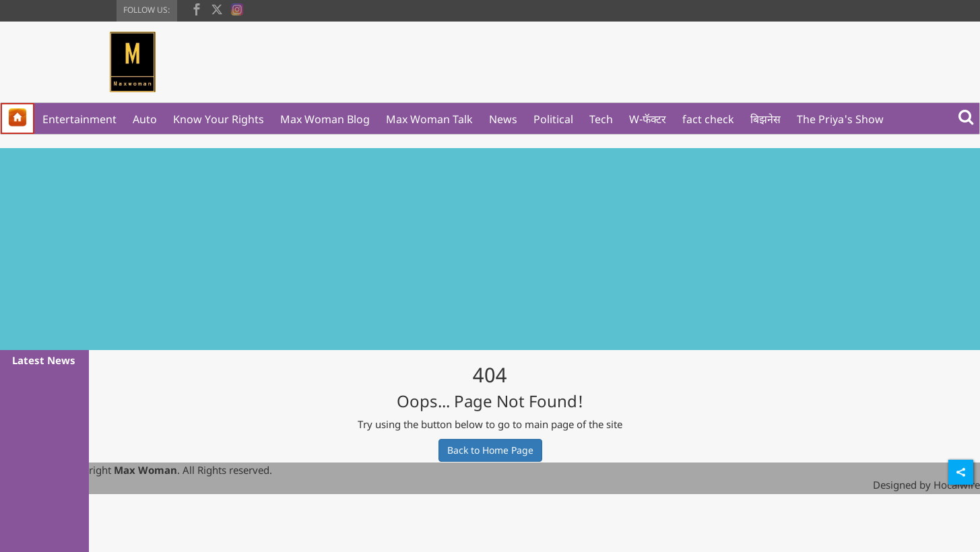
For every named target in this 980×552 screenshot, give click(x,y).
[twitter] (217, 8)
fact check (708, 119)
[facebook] (197, 8)
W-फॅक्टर (648, 119)
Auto (145, 119)
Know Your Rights (219, 119)
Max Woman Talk (429, 119)
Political (553, 119)
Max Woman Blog (325, 119)
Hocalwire (957, 485)
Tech (601, 119)
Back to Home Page (490, 450)
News (503, 119)
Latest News (44, 360)
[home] (18, 118)
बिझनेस (765, 119)
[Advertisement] (490, 249)
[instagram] (237, 8)
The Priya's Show (840, 119)
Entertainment (79, 119)
